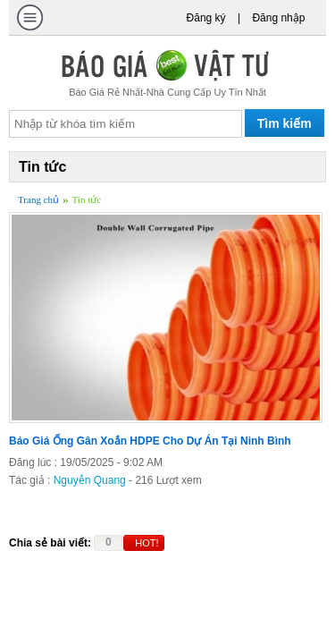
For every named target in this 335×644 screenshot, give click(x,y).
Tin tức (87, 199)
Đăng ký (206, 18)
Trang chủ (38, 199)
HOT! (147, 543)
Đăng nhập (278, 18)
